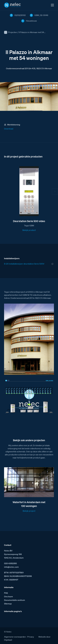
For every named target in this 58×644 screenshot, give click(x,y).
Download (9, 129)
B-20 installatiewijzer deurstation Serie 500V (24, 264)
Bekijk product (29, 230)
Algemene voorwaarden (15, 637)
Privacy (31, 637)
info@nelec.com (11, 567)
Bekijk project (29, 511)
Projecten (13, 32)
